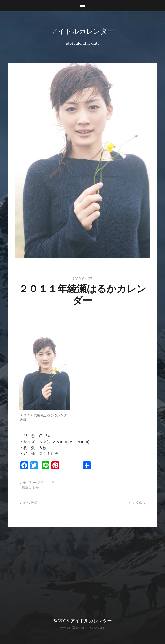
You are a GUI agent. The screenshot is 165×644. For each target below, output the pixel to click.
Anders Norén (92, 628)
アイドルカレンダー (82, 31)
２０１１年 (46, 483)
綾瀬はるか (30, 488)
